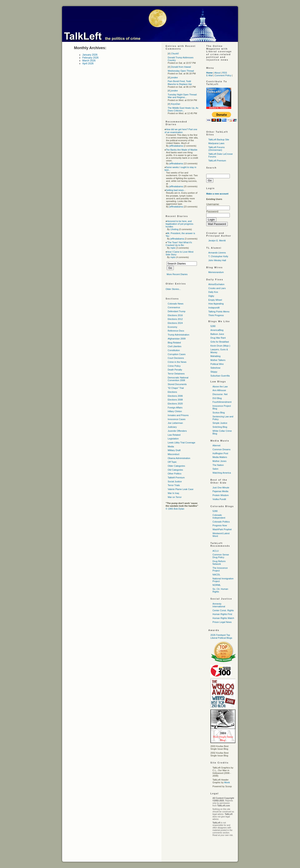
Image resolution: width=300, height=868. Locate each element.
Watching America (222, 473)
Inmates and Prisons (178, 415)
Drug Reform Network (219, 563)
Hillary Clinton (175, 411)
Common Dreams (221, 449)
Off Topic (172, 462)
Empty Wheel (215, 300)
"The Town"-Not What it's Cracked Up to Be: (179, 244)
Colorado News (176, 304)
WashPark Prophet (222, 529)
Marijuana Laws (216, 143)
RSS (225, 73)
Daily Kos (213, 292)
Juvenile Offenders (177, 431)
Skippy (214, 372)
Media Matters (220, 457)
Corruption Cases (177, 354)
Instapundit (214, 308)
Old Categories (175, 470)
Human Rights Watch (223, 618)
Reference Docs (176, 331)
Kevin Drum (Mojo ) (220, 346)
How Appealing (216, 304)
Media (171, 446)
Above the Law (220, 387)
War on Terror (175, 497)
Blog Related (174, 343)
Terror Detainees (176, 374)
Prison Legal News (222, 622)
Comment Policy (223, 75)
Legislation (173, 439)
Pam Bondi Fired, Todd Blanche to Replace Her (180, 83)
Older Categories (176, 466)
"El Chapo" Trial (176, 388)
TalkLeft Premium (217, 161)
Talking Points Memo (219, 312)
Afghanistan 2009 (177, 339)
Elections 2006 (175, 396)
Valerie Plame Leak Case (181, 489)
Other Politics (174, 474)
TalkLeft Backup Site (219, 140)
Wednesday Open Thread (181, 71)
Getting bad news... (176, 190)
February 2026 (90, 58)
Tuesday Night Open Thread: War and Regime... (182, 96)
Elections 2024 (175, 323)
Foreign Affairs (175, 408)
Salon (215, 469)
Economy (172, 327)
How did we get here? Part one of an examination (181, 131)
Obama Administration (179, 458)
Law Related (174, 435)
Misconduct (174, 454)
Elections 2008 (175, 400)
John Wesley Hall (217, 260)
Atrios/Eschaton (216, 284)
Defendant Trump (177, 311)
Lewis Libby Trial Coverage (181, 443)
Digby (211, 296)
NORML (217, 585)
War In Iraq (173, 493)
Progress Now (220, 525)
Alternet (216, 445)
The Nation (218, 465)
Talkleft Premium (176, 478)
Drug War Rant (218, 338)
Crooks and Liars (217, 288)
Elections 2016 (175, 315)
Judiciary (172, 427)
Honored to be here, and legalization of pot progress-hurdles (180, 224)
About (217, 73)
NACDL (216, 575)
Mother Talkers (218, 360)
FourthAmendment (222, 402)
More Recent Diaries (177, 274)
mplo (173, 248)
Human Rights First (222, 614)
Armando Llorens (217, 253)
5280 (213, 326)
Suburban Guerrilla (220, 376)
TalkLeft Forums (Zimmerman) (216, 149)
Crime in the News (177, 362)
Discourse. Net (220, 394)
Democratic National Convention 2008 (178, 379)
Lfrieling (174, 229)
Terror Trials (174, 485)
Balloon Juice (217, 334)
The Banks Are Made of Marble (182, 150)
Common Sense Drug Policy (221, 556)
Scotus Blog (219, 413)
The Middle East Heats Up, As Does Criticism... (183, 109)
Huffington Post (220, 453)
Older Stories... (173, 289)
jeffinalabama (176, 146)
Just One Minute (221, 488)
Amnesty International (219, 605)
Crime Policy (174, 366)
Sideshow (215, 368)
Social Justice (175, 481)
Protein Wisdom (221, 495)
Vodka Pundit (219, 499)
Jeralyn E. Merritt (217, 241)
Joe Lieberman (175, 423)
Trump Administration (179, 335)
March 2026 (89, 61)
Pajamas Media (220, 491)
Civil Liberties (174, 346)
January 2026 (90, 55)
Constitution (174, 350)
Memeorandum (216, 272)
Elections (172, 392)
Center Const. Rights (223, 610)
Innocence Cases (177, 419)
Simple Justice (220, 423)
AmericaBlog (217, 330)
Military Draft (174, 450)
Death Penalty (175, 370)
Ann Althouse (219, 390)
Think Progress (216, 315)
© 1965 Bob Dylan (175, 509)
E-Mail (209, 75)
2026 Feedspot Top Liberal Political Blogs (221, 636)
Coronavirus (174, 307)
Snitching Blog (220, 427)
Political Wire (217, 364)
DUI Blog (217, 398)
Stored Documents (177, 384)
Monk (227, 782)
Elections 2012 (175, 319)
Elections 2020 (175, 404)
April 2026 (88, 64)
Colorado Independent (219, 516)
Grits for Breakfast (220, 342)
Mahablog (215, 356)
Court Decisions (176, 358)
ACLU (216, 551)
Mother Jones (219, 461)
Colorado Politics (221, 522)
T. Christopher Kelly (218, 256)
